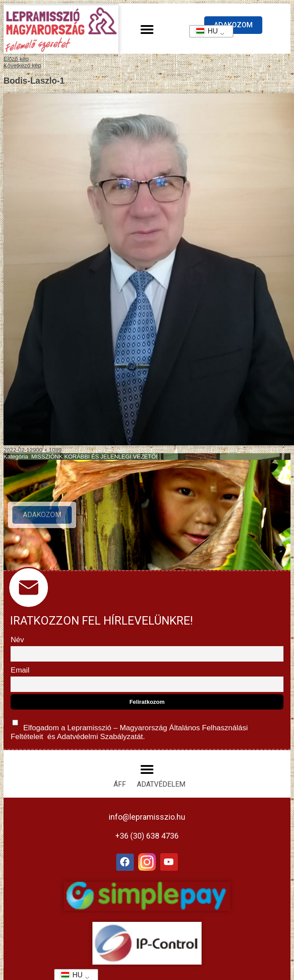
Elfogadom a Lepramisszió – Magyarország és (129, 728)
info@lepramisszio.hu (147, 817)
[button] (147, 30)
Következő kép (22, 65)
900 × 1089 (47, 450)
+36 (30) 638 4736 (147, 836)
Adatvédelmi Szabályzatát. (100, 737)
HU (204, 31)
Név (17, 640)
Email (20, 670)
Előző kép (16, 59)
